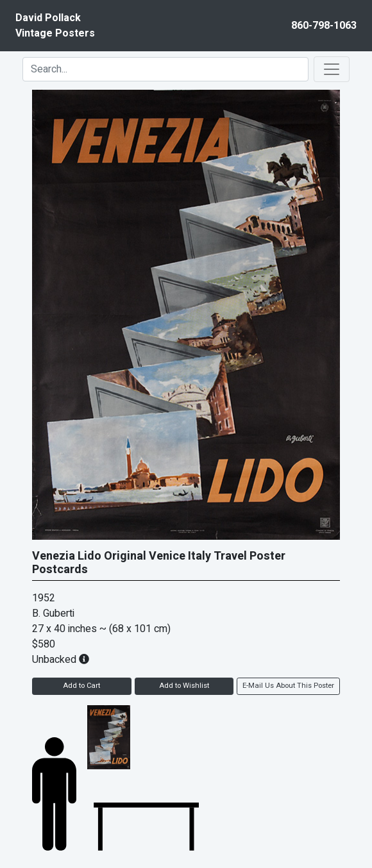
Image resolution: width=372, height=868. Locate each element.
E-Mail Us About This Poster (288, 686)
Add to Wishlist (184, 686)
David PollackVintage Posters (55, 26)
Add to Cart (81, 686)
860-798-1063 (324, 26)
